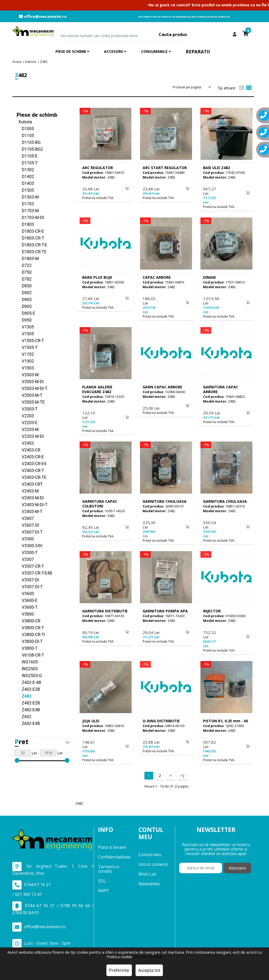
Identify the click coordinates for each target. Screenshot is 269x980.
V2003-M (28, 375)
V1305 (25, 327)
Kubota (24, 122)
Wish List (147, 870)
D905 (24, 306)
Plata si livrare (112, 844)
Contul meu (150, 851)
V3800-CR (29, 621)
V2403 (25, 443)
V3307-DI (28, 580)
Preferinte (119, 970)
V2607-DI (28, 525)
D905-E (26, 313)
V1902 (25, 361)
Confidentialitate (114, 854)
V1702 (25, 354)
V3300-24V (30, 545)
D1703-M (28, 210)
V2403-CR (29, 450)
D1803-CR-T (30, 238)
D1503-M (28, 197)
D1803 (25, 224)
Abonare (237, 865)
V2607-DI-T (30, 532)
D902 (24, 293)
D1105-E (27, 156)
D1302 (25, 169)
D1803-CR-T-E (32, 245)
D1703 (25, 204)
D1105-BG (29, 142)
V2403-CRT (30, 484)
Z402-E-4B (29, 682)
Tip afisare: (227, 88)
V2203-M (28, 429)
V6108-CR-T (30, 655)
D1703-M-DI (30, 217)
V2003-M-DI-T (32, 388)
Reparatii (198, 52)
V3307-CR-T (30, 566)
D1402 (25, 176)
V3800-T (27, 648)
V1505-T (27, 347)
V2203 (25, 416)
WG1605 (27, 662)
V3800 (25, 614)
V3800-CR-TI (31, 634)
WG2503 (27, 669)
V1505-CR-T (30, 340)
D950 (24, 320)
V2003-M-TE (31, 402)
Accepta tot (149, 970)
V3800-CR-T (30, 628)
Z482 (24, 696)
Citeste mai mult (148, 957)
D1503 (25, 190)
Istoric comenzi (153, 861)
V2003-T (27, 409)
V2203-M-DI (30, 436)
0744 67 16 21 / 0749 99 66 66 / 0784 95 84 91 (53, 905)
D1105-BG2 (30, 149)
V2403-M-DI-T (32, 504)
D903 (24, 299)
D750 (24, 272)
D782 (24, 279)
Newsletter (149, 880)
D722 (24, 265)
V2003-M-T (29, 395)
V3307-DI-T (30, 587)
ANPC (104, 887)
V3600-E (27, 600)
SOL (102, 877)
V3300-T (27, 552)
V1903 (25, 368)
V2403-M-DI (30, 498)
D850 (24, 286)
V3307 (25, 559)
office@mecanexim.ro (43, 16)
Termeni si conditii (108, 865)
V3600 (25, 593)
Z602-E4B (28, 723)
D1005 (25, 128)
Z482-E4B (28, 710)
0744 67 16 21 (32, 881)
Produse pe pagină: (187, 87)
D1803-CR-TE (32, 252)
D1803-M (28, 258)
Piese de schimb (37, 115)
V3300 (25, 539)
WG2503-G (29, 675)
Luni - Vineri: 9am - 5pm (41, 940)
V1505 (25, 334)
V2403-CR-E (30, 457)
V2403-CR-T (30, 470)
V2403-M (28, 491)
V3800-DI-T (30, 641)
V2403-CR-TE (32, 477)
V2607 (25, 518)
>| (183, 772)
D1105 (25, 135)
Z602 (24, 716)
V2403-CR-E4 (31, 463)
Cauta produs (173, 34)
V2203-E (27, 422)
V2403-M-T (29, 511)
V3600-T (27, 607)
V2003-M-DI (30, 381)
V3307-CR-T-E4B (34, 573)
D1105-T (27, 163)
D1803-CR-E (30, 231)
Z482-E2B (28, 703)
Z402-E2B (28, 689)
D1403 (25, 183)
